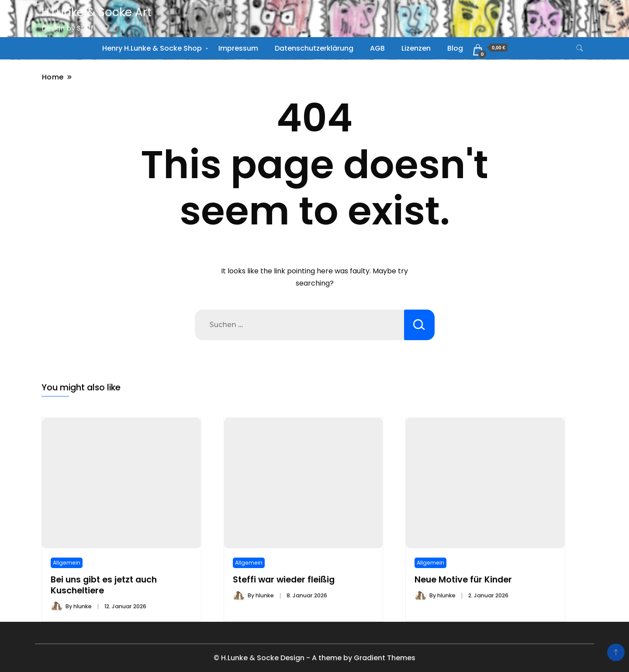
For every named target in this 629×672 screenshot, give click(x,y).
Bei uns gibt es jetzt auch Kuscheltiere (104, 585)
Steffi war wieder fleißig (284, 580)
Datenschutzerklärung (314, 48)
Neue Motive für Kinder (463, 580)
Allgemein (67, 563)
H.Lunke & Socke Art (97, 12)
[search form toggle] (580, 48)
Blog (455, 48)
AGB (377, 48)
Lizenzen (416, 48)
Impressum (238, 48)
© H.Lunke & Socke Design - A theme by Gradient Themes (314, 658)
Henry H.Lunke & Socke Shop (152, 48)
